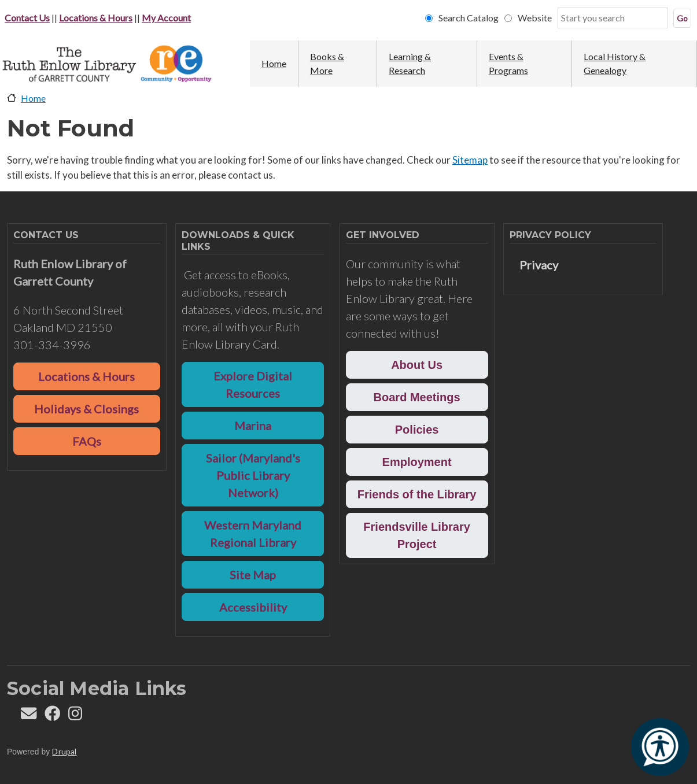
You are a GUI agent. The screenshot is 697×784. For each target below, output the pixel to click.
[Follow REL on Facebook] (52, 716)
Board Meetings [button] (417, 397)
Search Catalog (469, 18)
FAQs (87, 441)
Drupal (64, 751)
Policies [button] (417, 430)
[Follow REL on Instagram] (75, 716)
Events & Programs (508, 63)
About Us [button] (417, 365)
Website (535, 18)
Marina (253, 426)
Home (274, 63)
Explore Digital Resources (253, 384)
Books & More (327, 63)
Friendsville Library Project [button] (417, 535)
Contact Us (27, 18)
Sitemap (470, 160)
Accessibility (253, 607)
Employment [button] (417, 462)
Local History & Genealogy (615, 63)
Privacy (539, 265)
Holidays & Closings (86, 409)
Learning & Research (410, 63)
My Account (166, 18)
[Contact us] (29, 716)
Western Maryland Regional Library (253, 534)
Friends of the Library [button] (417, 494)
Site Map (253, 575)
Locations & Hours (96, 18)
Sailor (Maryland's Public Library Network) (253, 475)
